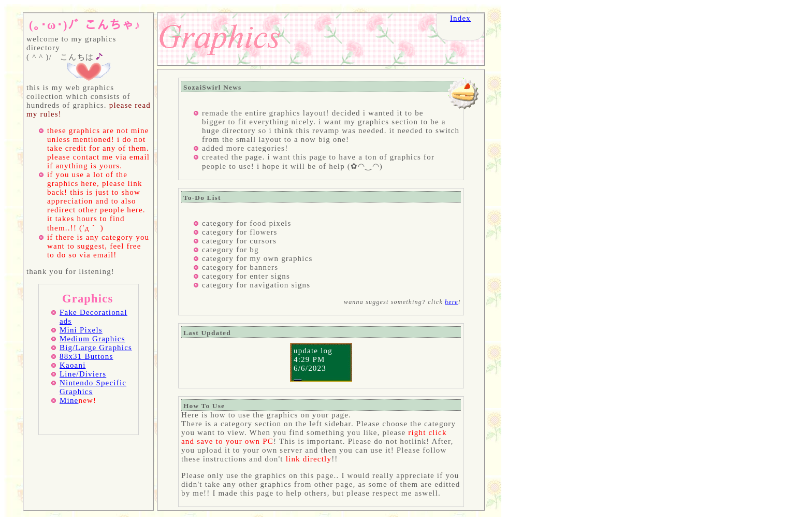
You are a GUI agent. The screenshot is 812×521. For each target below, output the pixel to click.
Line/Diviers (83, 374)
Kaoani (73, 365)
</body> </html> (321, 290)
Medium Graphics (92, 339)
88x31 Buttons (86, 356)
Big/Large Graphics (96, 348)
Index (460, 18)
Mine (69, 400)
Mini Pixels (81, 330)
